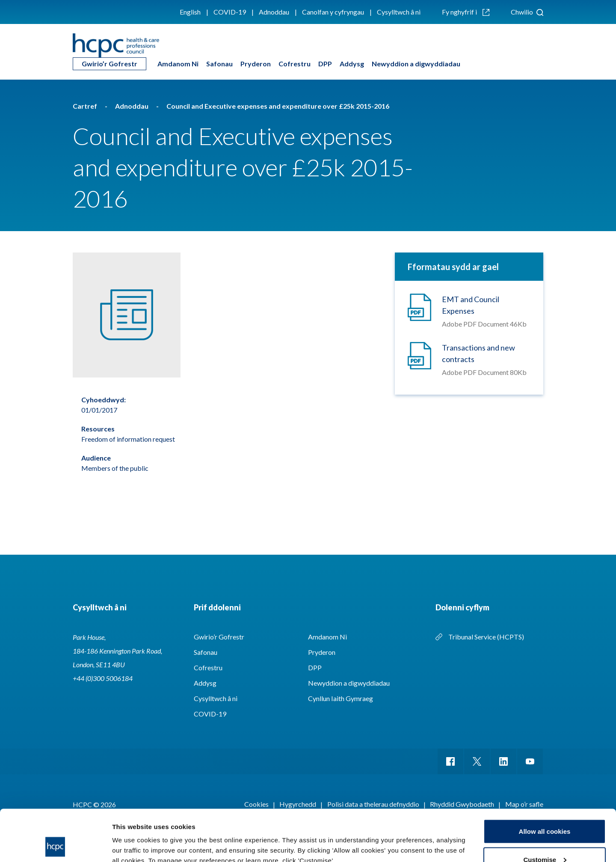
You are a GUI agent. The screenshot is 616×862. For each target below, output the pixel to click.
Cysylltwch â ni (399, 12)
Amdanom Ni (178, 64)
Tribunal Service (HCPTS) (486, 637)
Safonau (219, 64)
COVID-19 (230, 12)
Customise (545, 811)
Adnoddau (274, 12)
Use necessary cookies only (545, 839)
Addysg (352, 64)
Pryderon (256, 64)
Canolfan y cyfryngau (333, 12)
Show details (132, 836)
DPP (325, 64)
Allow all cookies (545, 783)
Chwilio (527, 12)
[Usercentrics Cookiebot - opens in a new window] (55, 845)
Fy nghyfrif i (466, 12)
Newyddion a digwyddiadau (416, 64)
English (190, 12)
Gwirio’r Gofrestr (110, 64)
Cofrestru (295, 64)
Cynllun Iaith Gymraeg (341, 698)
